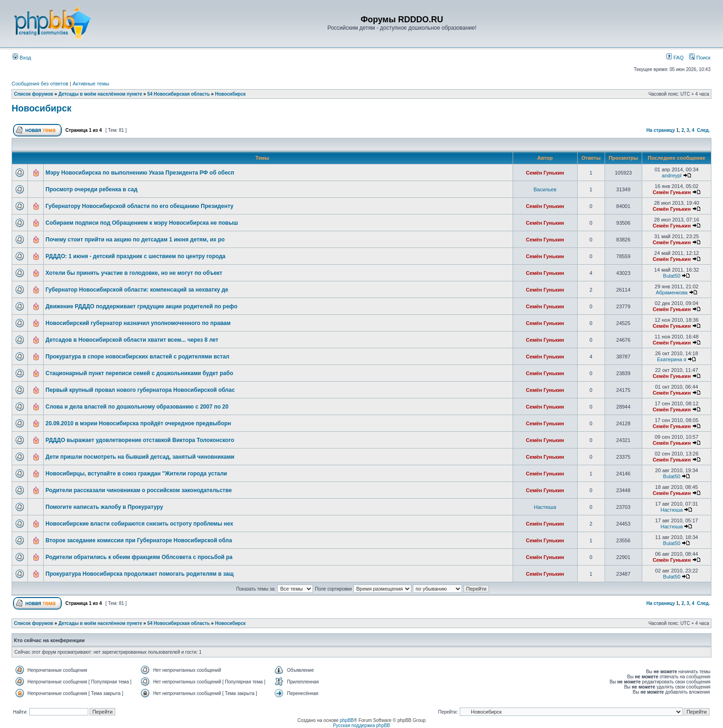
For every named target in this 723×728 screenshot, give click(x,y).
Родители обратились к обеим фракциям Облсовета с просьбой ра (139, 557)
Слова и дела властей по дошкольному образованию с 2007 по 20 (137, 407)
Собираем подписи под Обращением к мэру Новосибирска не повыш (142, 223)
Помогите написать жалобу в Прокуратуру (104, 507)
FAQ (675, 58)
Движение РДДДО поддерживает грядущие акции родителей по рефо (141, 306)
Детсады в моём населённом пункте (100, 94)
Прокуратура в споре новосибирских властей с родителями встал (137, 357)
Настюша (545, 507)
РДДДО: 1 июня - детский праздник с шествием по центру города (135, 256)
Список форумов (34, 94)
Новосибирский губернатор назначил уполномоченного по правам (138, 323)
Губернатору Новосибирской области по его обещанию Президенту (140, 206)
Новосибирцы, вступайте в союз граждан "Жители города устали (136, 474)
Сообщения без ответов (40, 84)
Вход (22, 58)
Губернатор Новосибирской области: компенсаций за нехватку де (137, 290)
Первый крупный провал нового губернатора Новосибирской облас (140, 390)
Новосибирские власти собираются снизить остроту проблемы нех (139, 524)
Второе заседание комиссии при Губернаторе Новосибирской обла (139, 540)
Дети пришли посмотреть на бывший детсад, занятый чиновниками (140, 457)
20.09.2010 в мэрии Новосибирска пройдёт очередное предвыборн (138, 423)
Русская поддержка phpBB (361, 725)
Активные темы (91, 84)
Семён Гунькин (545, 173)
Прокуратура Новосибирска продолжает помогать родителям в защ (140, 574)
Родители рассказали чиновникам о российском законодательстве (139, 490)
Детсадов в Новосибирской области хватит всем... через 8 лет (132, 340)
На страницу (661, 130)
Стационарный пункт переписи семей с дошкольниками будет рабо (139, 373)
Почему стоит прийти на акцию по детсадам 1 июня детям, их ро (135, 240)
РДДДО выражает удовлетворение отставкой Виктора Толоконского (140, 440)
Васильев (545, 189)
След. (703, 130)
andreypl (671, 175)
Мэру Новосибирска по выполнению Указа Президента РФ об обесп (140, 173)
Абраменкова (672, 292)
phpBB (347, 720)
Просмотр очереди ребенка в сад (91, 189)
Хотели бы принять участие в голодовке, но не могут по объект (134, 273)
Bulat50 (672, 276)
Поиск (700, 58)
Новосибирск (230, 94)
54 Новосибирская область (179, 94)
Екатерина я (672, 359)
